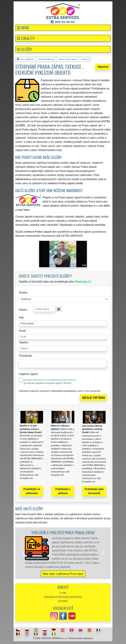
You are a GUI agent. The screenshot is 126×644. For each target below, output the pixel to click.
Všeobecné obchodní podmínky (63, 597)
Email (22, 331)
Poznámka (25, 356)
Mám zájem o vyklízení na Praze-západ (63, 574)
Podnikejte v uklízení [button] (63, 491)
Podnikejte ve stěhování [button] (32, 491)
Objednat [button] (103, 67)
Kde (21, 318)
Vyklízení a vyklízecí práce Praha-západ (63, 532)
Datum (23, 310)
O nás (63, 593)
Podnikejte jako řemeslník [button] (94, 491)
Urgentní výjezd (28, 374)
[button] (63, 28)
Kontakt (63, 601)
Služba (23, 293)
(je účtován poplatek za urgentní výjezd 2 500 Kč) (47, 383)
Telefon (23, 343)
